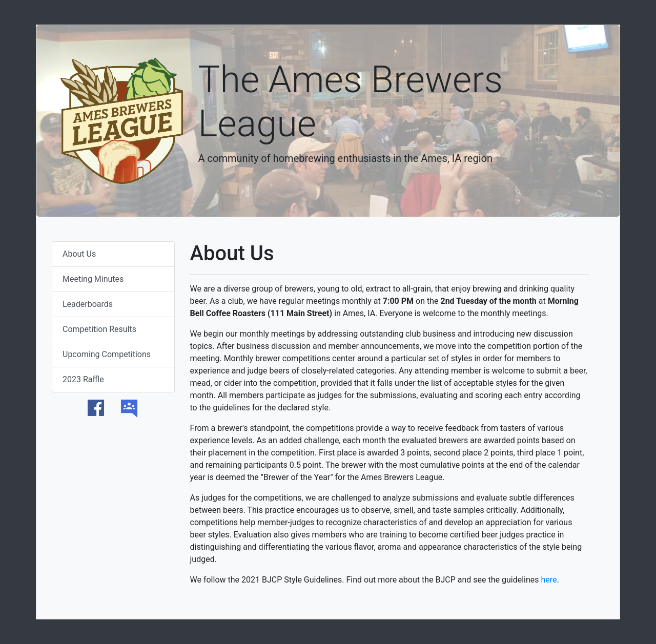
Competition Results (99, 329)
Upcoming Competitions (107, 354)
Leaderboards (88, 304)
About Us (79, 254)
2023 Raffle (83, 379)
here (549, 580)
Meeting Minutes (93, 279)
